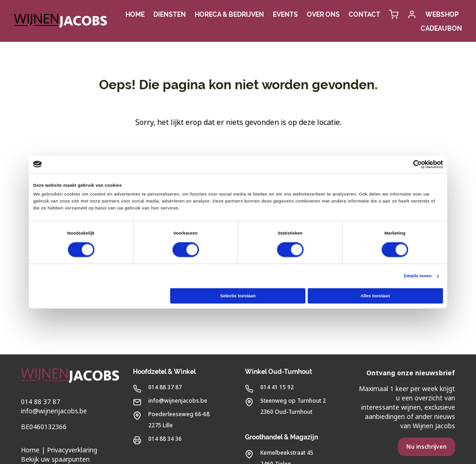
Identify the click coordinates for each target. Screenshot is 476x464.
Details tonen (418, 276)
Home (30, 450)
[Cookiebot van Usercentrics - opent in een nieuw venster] (402, 164)
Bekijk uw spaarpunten (55, 459)
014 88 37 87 (40, 402)
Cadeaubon (441, 28)
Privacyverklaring (72, 450)
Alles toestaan (375, 296)
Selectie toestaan (238, 296)
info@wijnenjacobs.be (54, 411)
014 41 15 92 (269, 387)
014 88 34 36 (157, 438)
